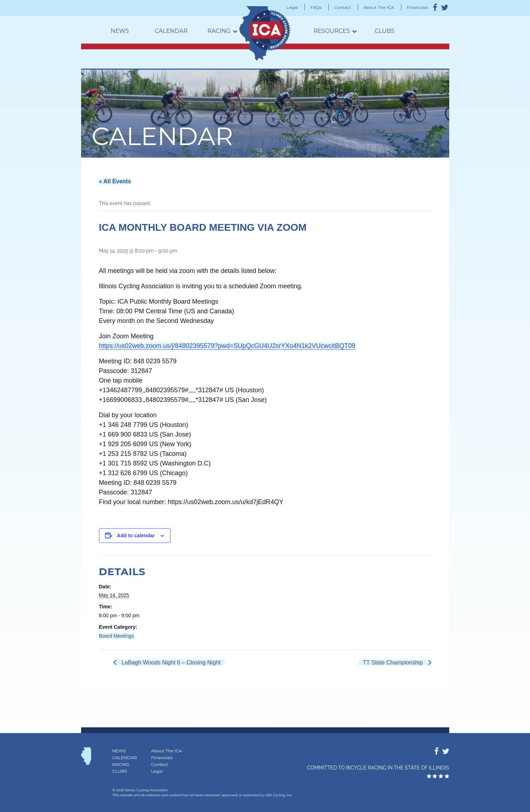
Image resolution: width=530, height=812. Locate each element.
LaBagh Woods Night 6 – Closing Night (170, 662)
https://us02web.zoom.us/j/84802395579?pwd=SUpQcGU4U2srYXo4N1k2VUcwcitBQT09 (227, 346)
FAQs (316, 7)
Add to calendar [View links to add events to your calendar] (136, 535)
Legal (292, 7)
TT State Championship (393, 662)
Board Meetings (117, 636)
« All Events (115, 181)
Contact (343, 7)
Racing (219, 31)
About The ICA (379, 7)
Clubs (384, 31)
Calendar (171, 31)
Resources (332, 31)
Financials (417, 7)
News (120, 31)
